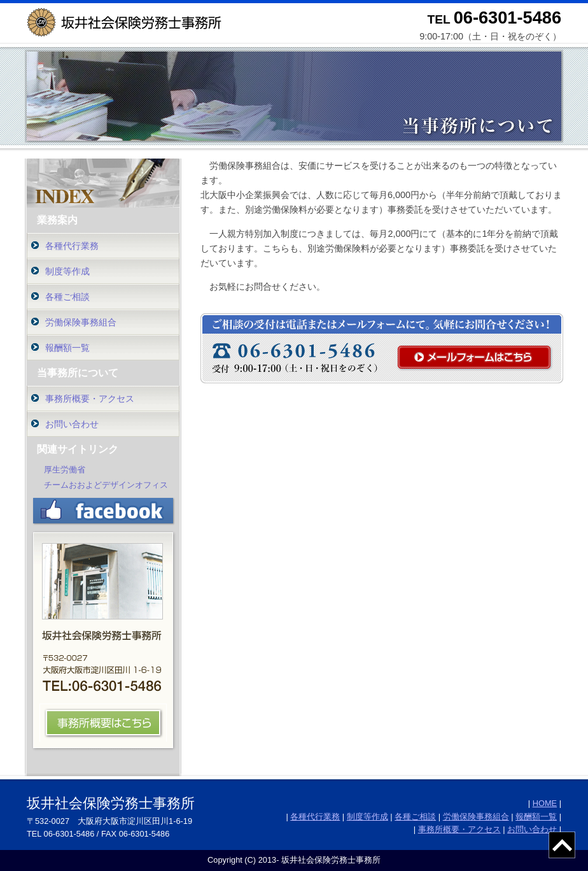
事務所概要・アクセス (90, 399)
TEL (494, 19)
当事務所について (78, 373)
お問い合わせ (72, 424)
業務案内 (57, 220)
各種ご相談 (67, 297)
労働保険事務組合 (81, 322)
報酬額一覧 (67, 348)
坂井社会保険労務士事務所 (111, 803)
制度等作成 (67, 271)
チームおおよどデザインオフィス (106, 485)
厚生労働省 (65, 470)
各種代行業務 (72, 246)
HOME (545, 803)
